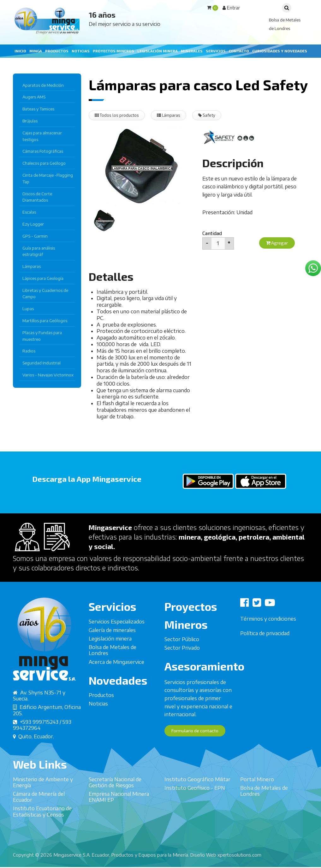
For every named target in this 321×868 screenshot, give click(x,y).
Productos (57, 51)
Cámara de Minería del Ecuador (39, 811)
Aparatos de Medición (43, 85)
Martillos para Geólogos (45, 321)
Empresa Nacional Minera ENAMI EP (119, 811)
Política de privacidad (265, 647)
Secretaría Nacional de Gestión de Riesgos (115, 797)
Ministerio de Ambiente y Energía (43, 797)
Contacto (239, 51)
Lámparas (32, 266)
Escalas (29, 212)
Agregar (278, 243)
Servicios (216, 51)
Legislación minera (158, 51)
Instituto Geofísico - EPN (195, 802)
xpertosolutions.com (239, 856)
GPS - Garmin (35, 236)
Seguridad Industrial (42, 363)
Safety (213, 115)
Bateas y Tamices (38, 109)
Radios (29, 351)
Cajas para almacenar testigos (42, 136)
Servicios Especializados (117, 636)
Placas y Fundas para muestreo (42, 336)
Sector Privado (182, 662)
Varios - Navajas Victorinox (48, 375)
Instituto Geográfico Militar (197, 794)
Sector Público (182, 653)
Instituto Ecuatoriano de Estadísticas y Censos (42, 826)
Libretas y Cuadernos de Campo (45, 294)
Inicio (20, 51)
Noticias (81, 51)
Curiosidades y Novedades (280, 51)
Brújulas (30, 121)
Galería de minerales (112, 644)
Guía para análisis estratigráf (39, 251)
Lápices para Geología (43, 278)
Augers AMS (34, 97)
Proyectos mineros (113, 51)
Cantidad (212, 234)
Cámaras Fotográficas (43, 151)
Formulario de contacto (198, 745)
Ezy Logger (33, 224)
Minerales (192, 51)
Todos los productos (118, 115)
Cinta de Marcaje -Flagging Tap (48, 178)
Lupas (28, 309)
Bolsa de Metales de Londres (113, 665)
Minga (36, 51)
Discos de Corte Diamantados (37, 197)
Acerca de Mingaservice (116, 676)
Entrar (231, 8)
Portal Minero (257, 794)
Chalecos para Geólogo (44, 163)
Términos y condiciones (268, 633)
